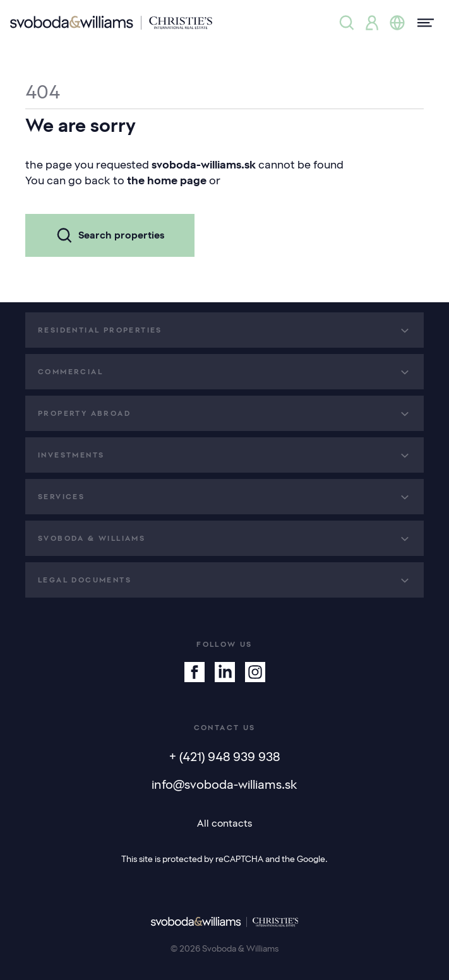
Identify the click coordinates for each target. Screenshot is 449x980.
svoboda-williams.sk (204, 165)
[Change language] (397, 23)
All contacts (224, 824)
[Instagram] (255, 672)
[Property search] (347, 23)
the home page (167, 180)
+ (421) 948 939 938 (224, 757)
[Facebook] (195, 672)
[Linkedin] (225, 672)
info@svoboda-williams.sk (224, 784)
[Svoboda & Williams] (111, 23)
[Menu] (422, 23)
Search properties (110, 235)
